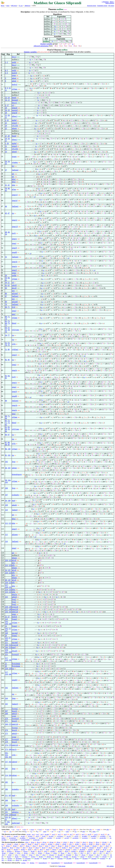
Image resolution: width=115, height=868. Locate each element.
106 (6, 488)
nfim (14, 592)
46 (6, 206)
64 (6, 288)
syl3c (14, 344)
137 (6, 609)
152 (10, 645)
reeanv (14, 157)
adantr (14, 78)
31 (6, 146)
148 (6, 633)
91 (6, 427)
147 (6, 631)
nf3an (14, 189)
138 (6, 607)
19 (9, 110)
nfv (13, 174)
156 (10, 660)
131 (10, 587)
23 (6, 123)
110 (6, 510)
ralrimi (14, 468)
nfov (14, 586)
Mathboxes (27, 6)
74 (6, 319)
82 (6, 360)
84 (9, 376)
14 (9, 97)
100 (9, 449)
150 (6, 640)
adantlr (14, 505)
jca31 (14, 233)
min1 (14, 314)
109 (6, 505)
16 (6, 110)
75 (6, 325)
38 (6, 480)
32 (6, 149)
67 (6, 296)
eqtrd (14, 647)
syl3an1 (15, 449)
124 (6, 589)
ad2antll (15, 302)
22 (8, 120)
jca (13, 213)
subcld (14, 285)
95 (6, 425)
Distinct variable (46, 44)
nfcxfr (14, 560)
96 (6, 431)
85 (6, 378)
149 (6, 645)
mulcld (14, 73)
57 (9, 328)
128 (6, 587)
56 (6, 328)
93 (9, 429)
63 (9, 285)
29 (6, 139)
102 (6, 462)
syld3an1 (15, 349)
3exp (14, 462)
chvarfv (15, 651)
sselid (14, 62)
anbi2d (14, 597)
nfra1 (14, 179)
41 (6, 185)
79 (9, 345)
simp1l (14, 270)
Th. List (21, 6)
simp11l (15, 195)
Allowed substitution (41, 46)
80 (9, 349)
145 (10, 624)
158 (6, 668)
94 (6, 418)
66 (6, 293)
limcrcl (14, 103)
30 (8, 143)
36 (6, 501)
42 (9, 185)
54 (6, 335)
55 (6, 257)
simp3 (14, 311)
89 (6, 435)
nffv (13, 565)
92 (9, 427)
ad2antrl (15, 293)
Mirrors (3, 6)
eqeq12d (15, 609)
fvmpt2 (14, 619)
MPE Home (14, 6)
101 (9, 455)
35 (6, 163)
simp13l (15, 227)
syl (13, 105)
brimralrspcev (17, 474)
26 (6, 161)
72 (9, 321)
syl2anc (15, 279)
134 (6, 650)
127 (6, 585)
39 (6, 188)
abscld (14, 288)
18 (6, 108)
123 (10, 565)
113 (10, 523)
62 (6, 285)
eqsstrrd (15, 110)
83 (6, 376)
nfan (13, 185)
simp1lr (15, 262)
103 (9, 468)
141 (10, 612)
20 (9, 115)
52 (6, 343)
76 (6, 332)
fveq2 (14, 599)
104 (9, 480)
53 (6, 330)
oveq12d (15, 607)
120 (6, 560)
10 (10, 88)
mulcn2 (15, 84)
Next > (112, 2)
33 (6, 152)
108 (9, 501)
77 (9, 335)
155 (6, 654)
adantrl (14, 152)
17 (8, 105)
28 (9, 136)
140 (10, 609)
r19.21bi (15, 126)
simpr (14, 75)
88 (6, 429)
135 (6, 597)
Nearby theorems (110, 3)
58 (9, 330)
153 (10, 647)
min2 (14, 414)
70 (6, 304)
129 (9, 580)
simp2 (14, 243)
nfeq (13, 589)
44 (6, 468)
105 (6, 482)
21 (6, 117)
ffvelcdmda (16, 664)
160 (10, 674)
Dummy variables (30, 52)
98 (6, 445)
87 (6, 443)
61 (6, 280)
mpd (13, 501)
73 (9, 323)
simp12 (15, 220)
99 (9, 445)
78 (6, 345)
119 (6, 592)
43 (6, 190)
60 (9, 278)
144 (6, 624)
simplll (14, 252)
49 (9, 232)
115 (6, 535)
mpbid (14, 120)
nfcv (13, 563)
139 (10, 607)
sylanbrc (15, 162)
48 (6, 232)
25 (6, 128)
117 (6, 658)
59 (6, 278)
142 (6, 652)
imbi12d (15, 612)
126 (6, 573)
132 (10, 589)
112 (6, 523)
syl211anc (15, 330)
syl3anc (15, 89)
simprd (14, 123)
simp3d (15, 113)
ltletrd (14, 323)
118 (6, 660)
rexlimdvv (16, 495)
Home (8, 6)
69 (6, 302)
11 (6, 90)
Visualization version (102, 6)
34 (9, 161)
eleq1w (14, 594)
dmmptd (15, 100)
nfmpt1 (14, 558)
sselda (14, 275)
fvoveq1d (15, 654)
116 (6, 541)
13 (6, 97)
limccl (14, 57)
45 (6, 213)
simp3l (14, 248)
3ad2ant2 (15, 170)
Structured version (92, 6)
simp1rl (15, 201)
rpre (13, 291)
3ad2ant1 (15, 206)
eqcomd (15, 633)
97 (9, 435)
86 (6, 449)
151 (6, 642)
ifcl (13, 166)
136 (6, 612)
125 (9, 570)
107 (6, 495)
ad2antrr (15, 535)
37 (6, 170)
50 (6, 234)
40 (9, 188)
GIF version (111, 6)
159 (10, 668)
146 (6, 647)
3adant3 (15, 510)
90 (6, 401)
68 (6, 307)
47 (9, 213)
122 (6, 565)
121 (10, 560)
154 (10, 652)
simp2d (15, 108)
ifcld (14, 307)
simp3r (14, 266)
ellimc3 (15, 116)
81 (6, 455)
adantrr (14, 128)
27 (6, 136)
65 (6, 321)
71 (9, 307)
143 (6, 622)
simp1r (14, 239)
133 (10, 592)
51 (6, 349)
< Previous (105, 2)
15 (6, 115)
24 (6, 126)
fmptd (14, 97)
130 (6, 583)
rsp (13, 340)
